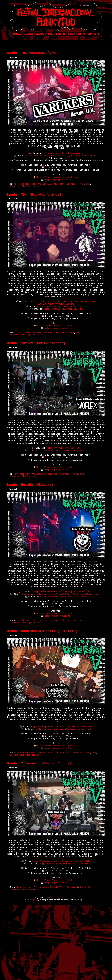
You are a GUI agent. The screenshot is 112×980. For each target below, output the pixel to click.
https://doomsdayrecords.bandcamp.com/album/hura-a (63, 638)
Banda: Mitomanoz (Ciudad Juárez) (39, 825)
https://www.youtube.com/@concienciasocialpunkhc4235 (62, 784)
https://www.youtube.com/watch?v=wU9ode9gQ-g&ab (61, 641)
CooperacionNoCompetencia (24, 199)
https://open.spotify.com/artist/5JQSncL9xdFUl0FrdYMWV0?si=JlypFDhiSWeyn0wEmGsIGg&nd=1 (63, 324)
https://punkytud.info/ (58, 191)
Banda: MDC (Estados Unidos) (34, 208)
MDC (19, 358)
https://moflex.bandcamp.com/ (63, 482)
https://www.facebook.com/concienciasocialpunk (64, 787)
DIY (88, 196)
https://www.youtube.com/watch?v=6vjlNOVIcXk (61, 485)
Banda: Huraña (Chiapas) (30, 524)
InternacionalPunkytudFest (48, 196)
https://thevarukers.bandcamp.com (63, 160)
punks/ (84, 644)
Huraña (21, 671)
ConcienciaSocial (27, 814)
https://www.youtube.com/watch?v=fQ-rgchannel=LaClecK (62, 163)
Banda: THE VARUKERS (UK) (31, 54)
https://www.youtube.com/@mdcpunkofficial (62, 328)
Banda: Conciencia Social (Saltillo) (42, 683)
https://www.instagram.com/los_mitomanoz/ (64, 932)
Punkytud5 (71, 196)
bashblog (34, 972)
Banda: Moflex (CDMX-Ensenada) (36, 370)
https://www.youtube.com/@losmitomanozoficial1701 (61, 929)
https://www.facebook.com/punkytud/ (58, 188)
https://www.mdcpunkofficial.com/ (64, 331)
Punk (81, 196)
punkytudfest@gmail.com (66, 970)
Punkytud (48, 970)
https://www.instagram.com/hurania (60, 644)
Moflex (21, 512)
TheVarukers (24, 196)
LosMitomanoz (24, 959)
